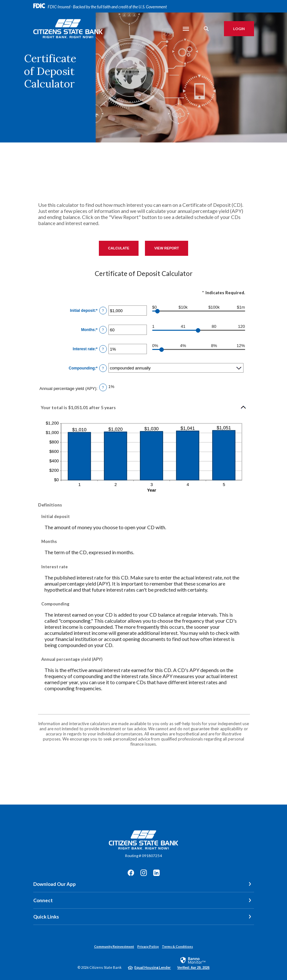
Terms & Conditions (177, 946)
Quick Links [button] (46, 917)
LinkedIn (156, 873)
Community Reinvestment (114, 946)
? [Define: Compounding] (103, 368)
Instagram (144, 873)
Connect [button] (43, 900)
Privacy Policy (148, 946)
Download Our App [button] (55, 884)
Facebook (131, 873)
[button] (144, 407)
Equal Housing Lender (153, 967)
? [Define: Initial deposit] (103, 311)
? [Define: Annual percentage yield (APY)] (103, 387)
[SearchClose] (206, 29)
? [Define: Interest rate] (103, 349)
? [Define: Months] (103, 330)
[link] (193, 963)
